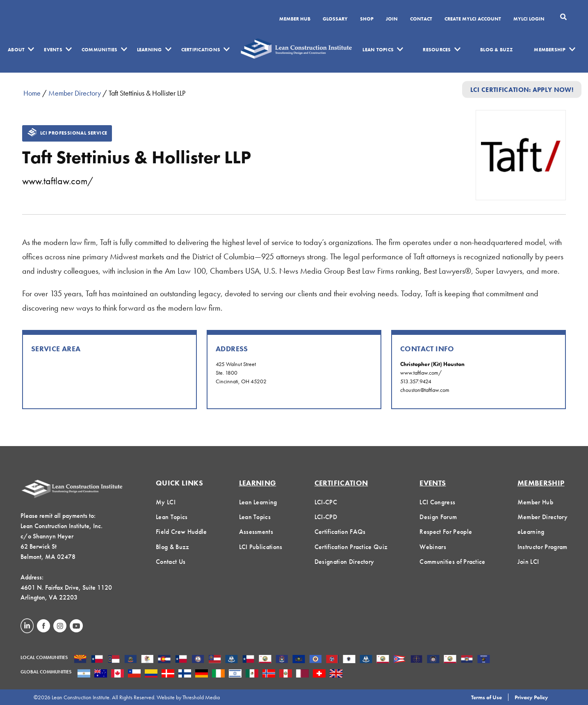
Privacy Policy (531, 697)
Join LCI (528, 562)
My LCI (166, 502)
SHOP (367, 19)
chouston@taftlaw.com (425, 390)
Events (53, 50)
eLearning (531, 532)
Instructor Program (542, 547)
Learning (149, 50)
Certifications (201, 50)
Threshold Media (201, 697)
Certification (341, 483)
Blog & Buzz (496, 50)
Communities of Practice (452, 562)
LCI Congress (437, 502)
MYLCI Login (529, 19)
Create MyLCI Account (473, 19)
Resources (437, 50)
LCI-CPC (326, 502)
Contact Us (171, 562)
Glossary (335, 19)
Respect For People (446, 532)
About (16, 50)
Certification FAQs (340, 532)
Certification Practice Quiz (351, 547)
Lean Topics (378, 50)
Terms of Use (487, 697)
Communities (100, 50)
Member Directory (75, 93)
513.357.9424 (416, 381)
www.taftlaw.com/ (58, 181)
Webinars (433, 547)
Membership (550, 50)
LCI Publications (261, 547)
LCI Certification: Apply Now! (522, 89)
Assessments (256, 532)
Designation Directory (344, 562)
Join (392, 19)
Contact (421, 19)
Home (32, 93)
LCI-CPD (326, 517)
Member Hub (295, 19)
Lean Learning (258, 502)
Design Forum (438, 517)
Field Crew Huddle (181, 532)
